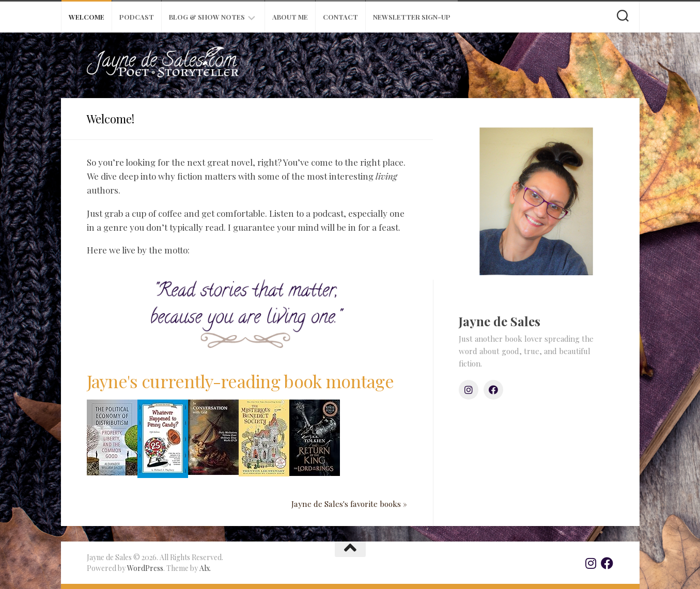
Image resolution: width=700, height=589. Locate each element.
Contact (340, 17)
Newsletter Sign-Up (412, 17)
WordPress (145, 568)
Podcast (137, 17)
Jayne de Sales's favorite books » (349, 504)
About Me (290, 17)
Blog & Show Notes (207, 17)
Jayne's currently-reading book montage (240, 381)
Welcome (87, 17)
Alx (205, 568)
